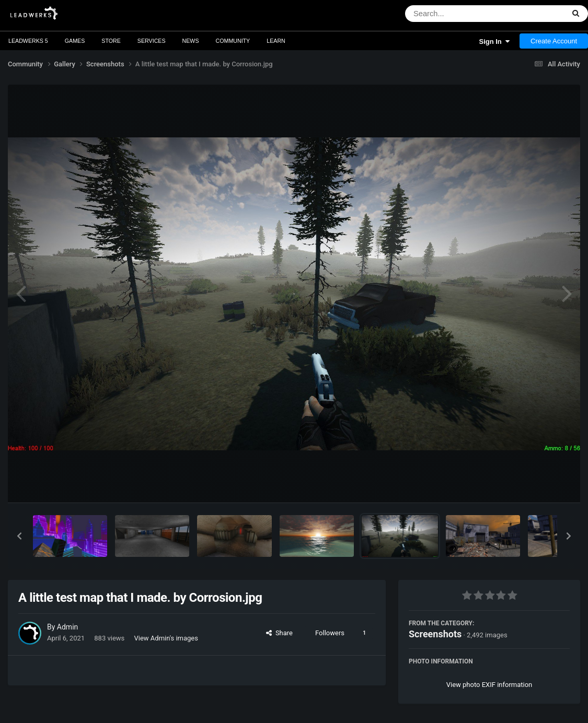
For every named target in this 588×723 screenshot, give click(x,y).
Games (75, 41)
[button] (19, 536)
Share (279, 633)
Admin (67, 627)
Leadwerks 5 (28, 41)
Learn (276, 41)
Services (152, 41)
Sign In (494, 42)
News (191, 41)
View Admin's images (166, 638)
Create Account (554, 41)
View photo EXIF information (489, 685)
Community (233, 41)
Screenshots (435, 634)
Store (111, 41)
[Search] (458, 14)
